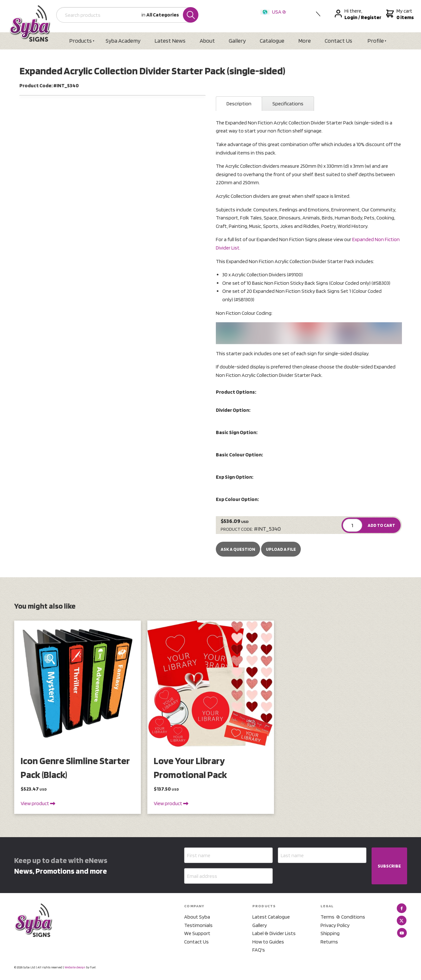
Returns (329, 942)
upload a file (281, 549)
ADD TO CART (381, 525)
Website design (75, 967)
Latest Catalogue (271, 917)
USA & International (275, 16)
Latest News (170, 41)
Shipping (330, 933)
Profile (376, 41)
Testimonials (198, 925)
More (305, 41)
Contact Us (338, 41)
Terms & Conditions (343, 917)
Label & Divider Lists (274, 933)
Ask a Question (238, 549)
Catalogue (272, 41)
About (207, 41)
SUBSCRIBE (389, 866)
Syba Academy (123, 41)
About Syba (197, 917)
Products (80, 41)
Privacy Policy (335, 925)
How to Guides (268, 942)
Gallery (237, 41)
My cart (399, 14)
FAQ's (259, 950)
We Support (197, 933)
